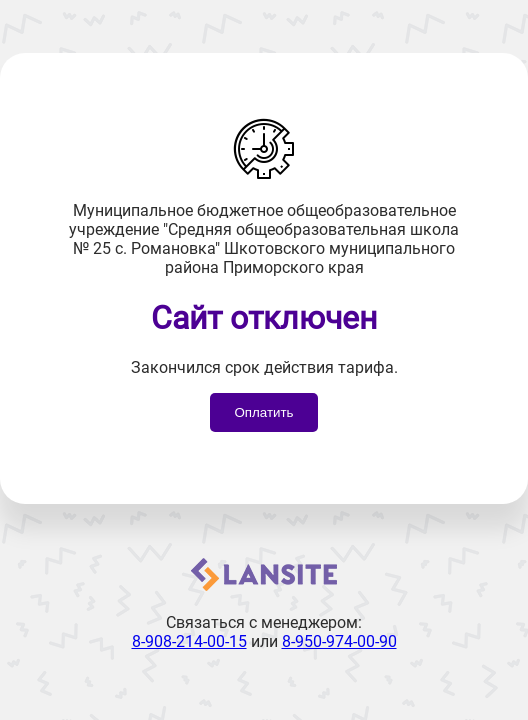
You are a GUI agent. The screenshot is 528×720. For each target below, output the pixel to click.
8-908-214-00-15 (189, 641)
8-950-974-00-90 (339, 641)
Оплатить (263, 412)
